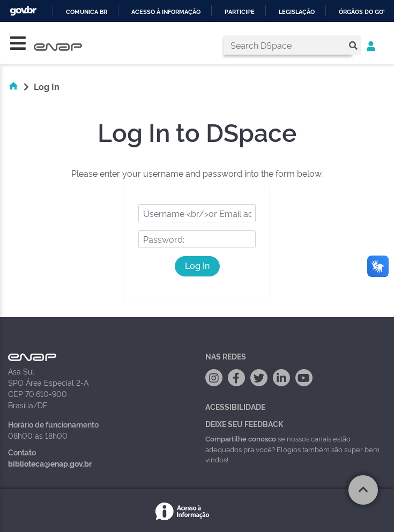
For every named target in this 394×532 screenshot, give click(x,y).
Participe (240, 12)
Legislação (297, 12)
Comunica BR (87, 12)
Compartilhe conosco (241, 438)
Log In (197, 265)
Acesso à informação (166, 12)
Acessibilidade (235, 406)
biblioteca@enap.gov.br (50, 463)
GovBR (23, 11)
